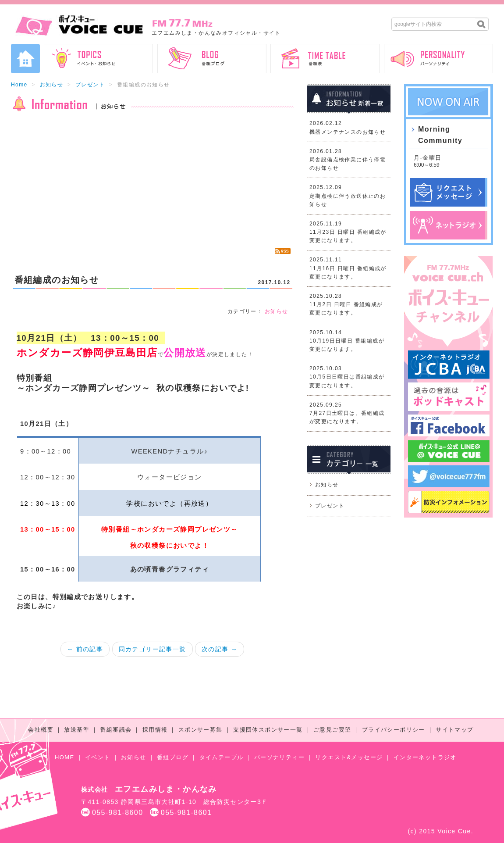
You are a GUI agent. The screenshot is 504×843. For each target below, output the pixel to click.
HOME (65, 757)
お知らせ (52, 85)
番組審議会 (116, 730)
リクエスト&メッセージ (349, 757)
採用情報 (155, 730)
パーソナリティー (279, 757)
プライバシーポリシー (394, 730)
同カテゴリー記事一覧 (153, 649)
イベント (98, 757)
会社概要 (41, 730)
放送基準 (77, 730)
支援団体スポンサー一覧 (268, 730)
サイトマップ (454, 730)
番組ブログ (173, 757)
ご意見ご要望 (332, 730)
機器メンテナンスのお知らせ (348, 132)
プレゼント (90, 85)
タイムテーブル (222, 757)
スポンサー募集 (201, 730)
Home (19, 85)
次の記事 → (220, 649)
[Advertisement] (152, 180)
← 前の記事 (85, 649)
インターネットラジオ (425, 757)
